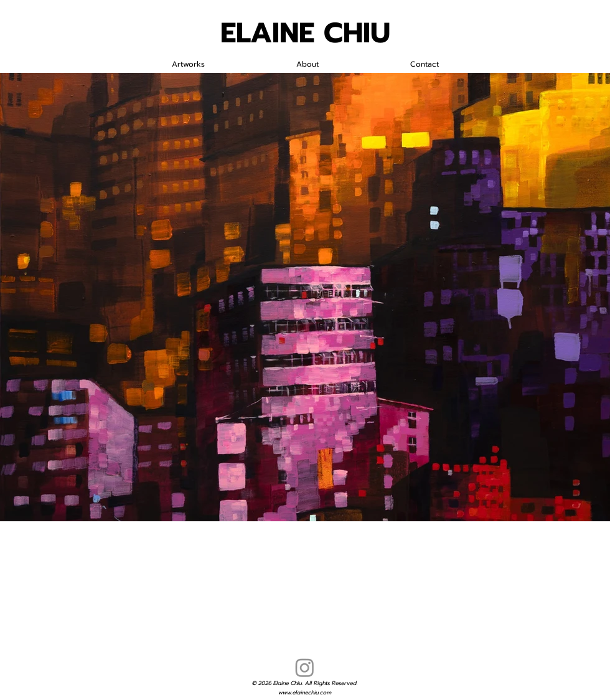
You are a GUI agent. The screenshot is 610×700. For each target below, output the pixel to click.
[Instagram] (305, 667)
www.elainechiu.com (305, 693)
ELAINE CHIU (305, 33)
